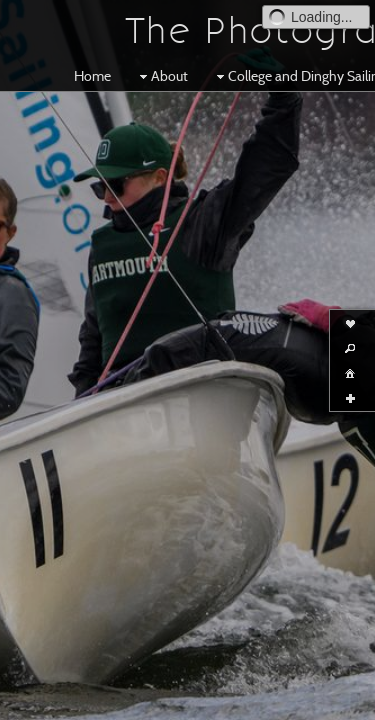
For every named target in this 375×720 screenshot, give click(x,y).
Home (92, 76)
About (161, 76)
